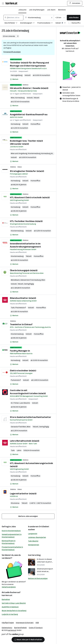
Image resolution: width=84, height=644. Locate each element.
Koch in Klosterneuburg (11, 531)
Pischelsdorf (21, 308)
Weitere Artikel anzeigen (38, 578)
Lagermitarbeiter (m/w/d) (23, 494)
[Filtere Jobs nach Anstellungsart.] (29, 23)
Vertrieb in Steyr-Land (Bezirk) (14, 603)
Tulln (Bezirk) (33, 541)
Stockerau (15, 503)
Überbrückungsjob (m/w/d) (24, 270)
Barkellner (6, 599)
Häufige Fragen (8, 623)
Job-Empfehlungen (37, 10)
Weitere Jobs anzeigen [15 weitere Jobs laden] (28, 516)
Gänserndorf (25, 280)
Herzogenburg (17, 75)
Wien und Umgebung (19, 153)
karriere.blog (34, 555)
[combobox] (13, 18)
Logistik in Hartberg (10, 614)
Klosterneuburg (21, 31)
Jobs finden (74, 18)
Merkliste (62, 10)
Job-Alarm (51, 10)
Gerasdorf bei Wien (18, 427)
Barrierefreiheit (21, 628)
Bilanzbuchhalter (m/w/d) (23, 298)
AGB (37, 623)
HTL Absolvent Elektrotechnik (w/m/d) (30, 197)
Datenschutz (7, 628)
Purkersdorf (16, 380)
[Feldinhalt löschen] (52, 18)
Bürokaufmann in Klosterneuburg (9, 542)
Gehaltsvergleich (9, 587)
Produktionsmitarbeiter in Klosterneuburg (12, 548)
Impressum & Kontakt (25, 623)
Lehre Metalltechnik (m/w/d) (25, 441)
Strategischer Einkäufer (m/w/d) (27, 171)
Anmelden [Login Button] (75, 3)
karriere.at (7, 595)
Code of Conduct (36, 628)
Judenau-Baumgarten (37, 537)
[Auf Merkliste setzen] (14, 79)
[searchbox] (13, 18)
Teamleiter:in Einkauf (21, 324)
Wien (13, 98)
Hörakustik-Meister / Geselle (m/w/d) (29, 88)
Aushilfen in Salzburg (10, 607)
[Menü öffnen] (3, 3)
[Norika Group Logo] (13, 635)
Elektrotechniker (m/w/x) (23, 371)
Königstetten (34, 545)
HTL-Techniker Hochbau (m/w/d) (26, 221)
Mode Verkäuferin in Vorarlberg (14, 611)
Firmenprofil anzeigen (12, 52)
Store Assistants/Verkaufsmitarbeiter (31, 417)
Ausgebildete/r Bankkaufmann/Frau (29, 114)
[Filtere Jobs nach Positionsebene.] (46, 23)
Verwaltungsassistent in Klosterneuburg (12, 536)
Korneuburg (20, 98)
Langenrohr (33, 534)
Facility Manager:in (20, 351)
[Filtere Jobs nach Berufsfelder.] (12, 23)
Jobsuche (22, 10)
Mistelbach (15, 280)
